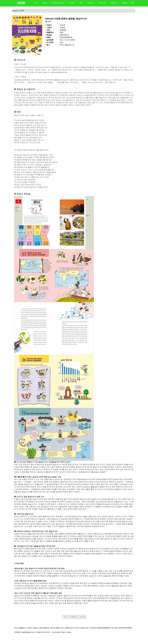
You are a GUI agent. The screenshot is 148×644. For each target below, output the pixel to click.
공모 (81, 3)
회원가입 (74, 617)
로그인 (66, 617)
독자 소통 (102, 3)
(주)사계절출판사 (20, 628)
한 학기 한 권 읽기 (58, 3)
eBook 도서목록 (18, 11)
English (125, 3)
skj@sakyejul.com (28, 632)
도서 (36, 3)
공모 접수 (91, 3)
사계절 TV (114, 3)
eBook (45, 3)
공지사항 (82, 617)
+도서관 (72, 3)
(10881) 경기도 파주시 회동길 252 (76, 628)
